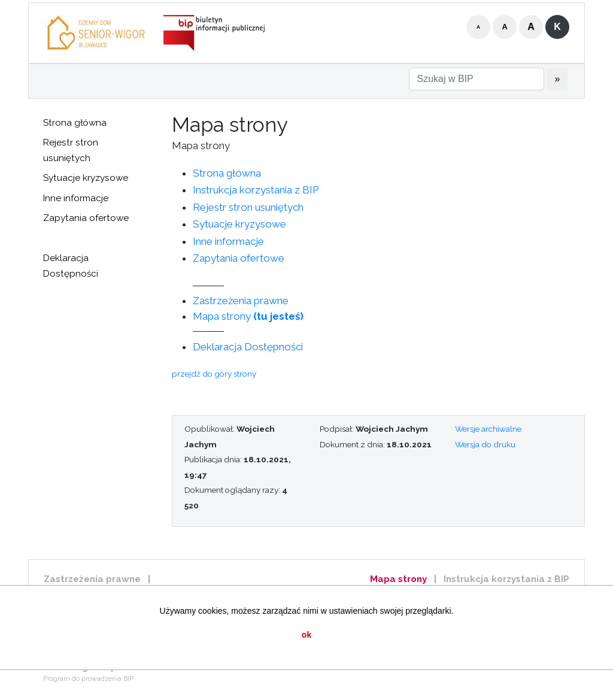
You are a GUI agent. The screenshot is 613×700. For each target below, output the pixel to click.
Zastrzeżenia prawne (241, 301)
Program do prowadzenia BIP (88, 679)
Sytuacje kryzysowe (86, 178)
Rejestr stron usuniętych (71, 150)
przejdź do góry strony (214, 374)
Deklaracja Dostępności (71, 266)
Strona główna (75, 123)
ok (306, 635)
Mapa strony (248, 316)
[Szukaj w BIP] (477, 79)
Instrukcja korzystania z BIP (256, 190)
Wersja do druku (485, 444)
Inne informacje (76, 198)
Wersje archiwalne (488, 429)
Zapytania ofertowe (86, 218)
